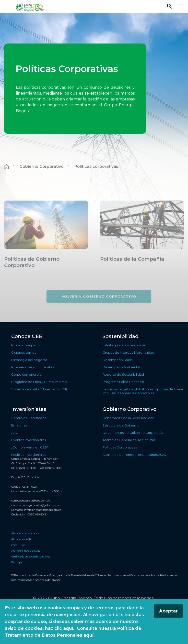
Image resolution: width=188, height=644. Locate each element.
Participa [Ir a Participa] (17, 562)
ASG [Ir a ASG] (15, 433)
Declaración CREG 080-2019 (29, 514)
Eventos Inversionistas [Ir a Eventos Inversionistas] (29, 440)
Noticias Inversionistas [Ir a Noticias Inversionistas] (29, 455)
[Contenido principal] (94, 168)
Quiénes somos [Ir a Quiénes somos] (24, 352)
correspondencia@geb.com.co (31, 501)
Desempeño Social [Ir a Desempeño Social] (118, 360)
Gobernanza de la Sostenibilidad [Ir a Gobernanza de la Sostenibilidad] (129, 418)
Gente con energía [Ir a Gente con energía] (26, 374)
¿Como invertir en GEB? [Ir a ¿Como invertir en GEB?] (30, 447)
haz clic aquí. (60, 628)
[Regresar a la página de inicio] (30, 7)
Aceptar (168, 611)
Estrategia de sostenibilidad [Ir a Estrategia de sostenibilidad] (124, 345)
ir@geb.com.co (52, 510)
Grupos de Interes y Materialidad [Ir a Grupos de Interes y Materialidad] (128, 352)
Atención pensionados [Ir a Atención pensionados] (25, 533)
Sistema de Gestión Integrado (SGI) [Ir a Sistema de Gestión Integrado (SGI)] (39, 389)
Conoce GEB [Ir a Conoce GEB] (27, 336)
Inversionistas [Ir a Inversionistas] (29, 409)
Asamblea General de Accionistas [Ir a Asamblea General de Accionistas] (129, 440)
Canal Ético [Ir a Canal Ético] (18, 545)
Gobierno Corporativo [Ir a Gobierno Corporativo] (42, 177)
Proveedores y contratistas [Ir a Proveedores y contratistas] (33, 367)
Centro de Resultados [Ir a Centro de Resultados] (29, 418)
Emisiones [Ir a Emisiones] (19, 425)
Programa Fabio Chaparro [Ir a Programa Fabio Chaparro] (123, 382)
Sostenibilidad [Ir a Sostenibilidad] (121, 336)
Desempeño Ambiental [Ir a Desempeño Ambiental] (121, 367)
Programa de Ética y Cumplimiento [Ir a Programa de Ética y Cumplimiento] (39, 382)
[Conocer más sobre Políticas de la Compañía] (142, 272)
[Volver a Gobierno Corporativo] (99, 306)
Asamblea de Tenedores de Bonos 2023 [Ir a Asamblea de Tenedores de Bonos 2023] (134, 455)
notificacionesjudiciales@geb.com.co (35, 505)
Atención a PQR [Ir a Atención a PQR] (21, 539)
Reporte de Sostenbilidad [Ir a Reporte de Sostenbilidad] (123, 374)
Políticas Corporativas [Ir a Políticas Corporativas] (120, 447)
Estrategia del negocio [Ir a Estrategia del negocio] (29, 360)
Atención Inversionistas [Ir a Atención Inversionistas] (26, 551)
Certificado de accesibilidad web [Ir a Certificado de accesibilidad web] (31, 557)
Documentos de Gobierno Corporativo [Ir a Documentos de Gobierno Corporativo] (134, 433)
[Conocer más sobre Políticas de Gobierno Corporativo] (46, 275)
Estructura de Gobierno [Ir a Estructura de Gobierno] (121, 425)
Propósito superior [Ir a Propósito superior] (26, 345)
